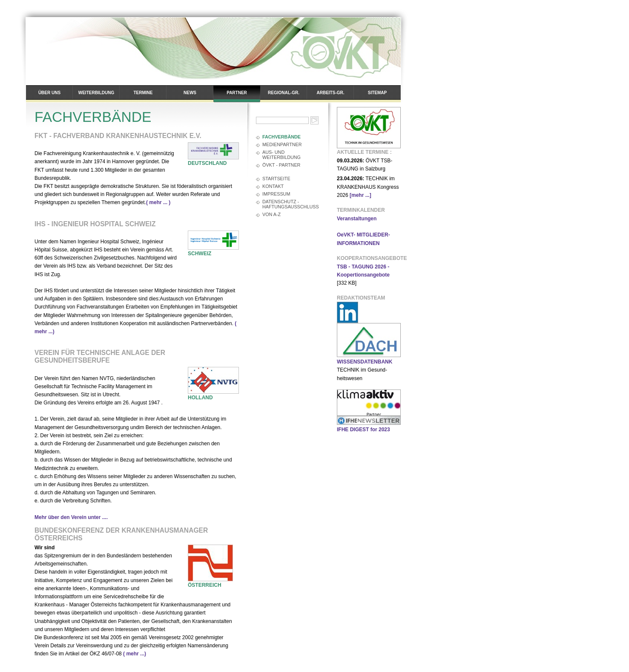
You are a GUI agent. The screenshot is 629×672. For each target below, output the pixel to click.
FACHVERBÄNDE (281, 137)
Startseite (276, 179)
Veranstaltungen (357, 219)
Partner (237, 93)
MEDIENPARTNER (282, 144)
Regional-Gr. (284, 93)
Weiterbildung (96, 93)
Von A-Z (271, 214)
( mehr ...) (135, 654)
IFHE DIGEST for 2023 (363, 430)
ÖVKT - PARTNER (281, 165)
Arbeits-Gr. (331, 93)
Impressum (276, 194)
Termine (143, 93)
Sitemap (377, 93)
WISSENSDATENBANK (365, 362)
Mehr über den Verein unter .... (71, 517)
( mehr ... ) (158, 202)
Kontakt (273, 186)
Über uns (49, 93)
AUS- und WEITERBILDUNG (281, 155)
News (190, 93)
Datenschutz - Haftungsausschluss (291, 204)
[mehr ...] (360, 195)
